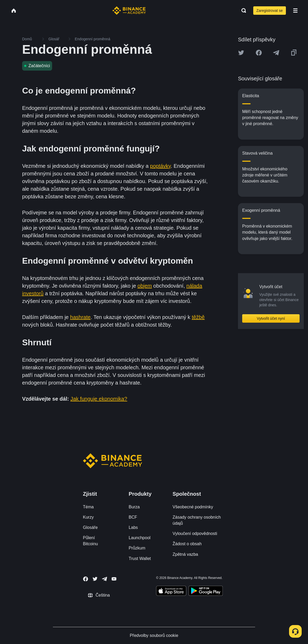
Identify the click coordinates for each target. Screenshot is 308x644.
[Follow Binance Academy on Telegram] (105, 579)
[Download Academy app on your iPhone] (171, 592)
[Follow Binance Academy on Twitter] (95, 579)
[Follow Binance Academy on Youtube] (114, 579)
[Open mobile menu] (295, 11)
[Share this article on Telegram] (276, 53)
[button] (295, 11)
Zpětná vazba (185, 554)
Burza (134, 507)
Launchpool (140, 538)
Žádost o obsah (187, 544)
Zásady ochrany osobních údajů (197, 520)
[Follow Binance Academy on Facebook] (86, 579)
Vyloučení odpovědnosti (195, 534)
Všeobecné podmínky (193, 507)
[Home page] (129, 11)
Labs (133, 527)
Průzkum (137, 548)
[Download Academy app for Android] (206, 592)
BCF (133, 517)
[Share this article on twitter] (241, 53)
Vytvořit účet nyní (271, 318)
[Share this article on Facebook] (259, 53)
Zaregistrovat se (270, 11)
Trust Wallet (140, 559)
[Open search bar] (242, 11)
